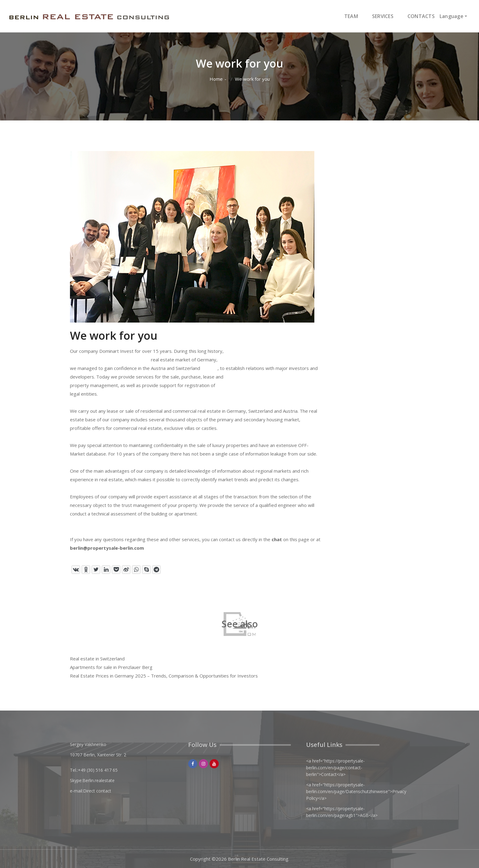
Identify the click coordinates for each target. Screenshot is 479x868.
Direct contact (97, 791)
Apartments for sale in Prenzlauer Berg (111, 667)
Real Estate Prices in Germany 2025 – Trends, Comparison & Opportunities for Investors (164, 676)
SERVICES (383, 16)
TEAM (351, 16)
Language (452, 16)
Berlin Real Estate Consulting (258, 859)
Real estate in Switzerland (97, 659)
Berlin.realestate (99, 780)
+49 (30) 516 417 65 (98, 770)
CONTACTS (421, 16)
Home (216, 79)
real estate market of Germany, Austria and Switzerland (184, 364)
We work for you (252, 79)
